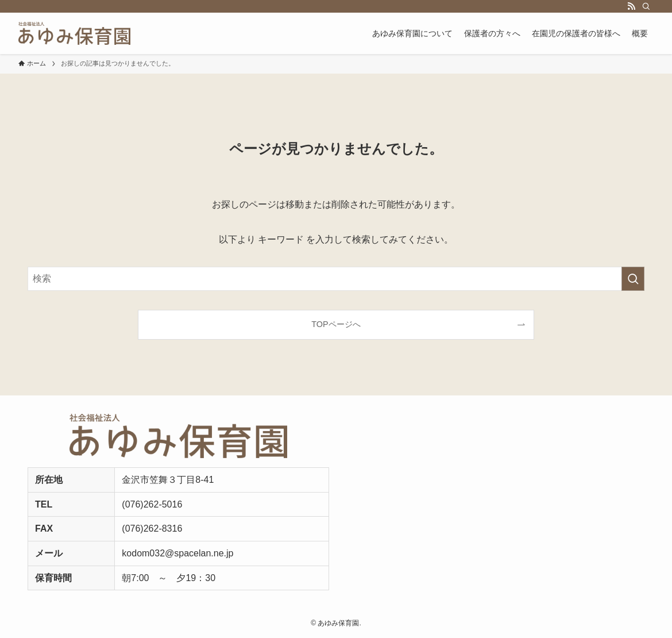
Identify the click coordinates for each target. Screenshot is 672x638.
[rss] (631, 6)
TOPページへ (336, 324)
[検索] (646, 6)
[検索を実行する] (633, 279)
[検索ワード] (336, 279)
